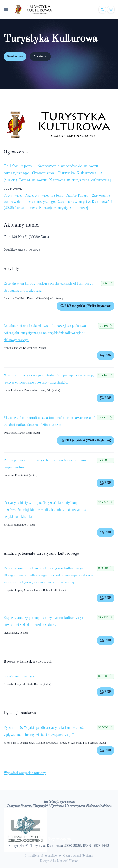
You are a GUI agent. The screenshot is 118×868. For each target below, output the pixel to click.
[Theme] (111, 9)
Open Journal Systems (78, 856)
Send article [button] (15, 57)
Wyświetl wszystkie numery (25, 773)
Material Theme (68, 861)
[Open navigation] (6, 9)
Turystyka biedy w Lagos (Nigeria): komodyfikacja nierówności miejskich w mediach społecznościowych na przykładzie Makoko (45, 510)
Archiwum (40, 57)
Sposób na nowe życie (19, 676)
